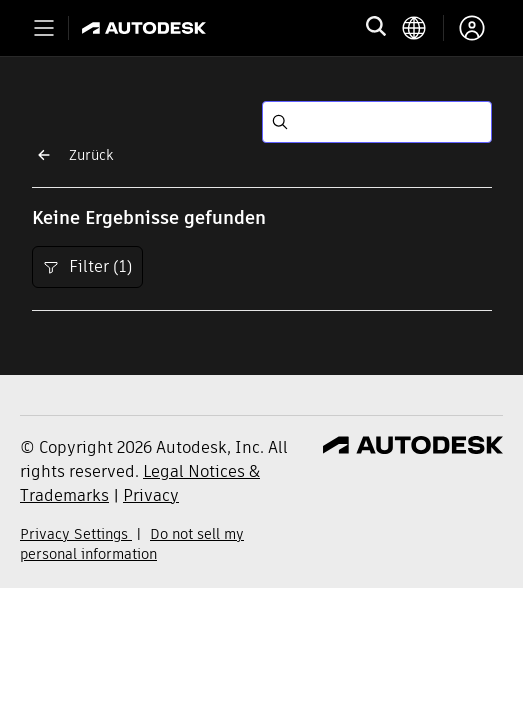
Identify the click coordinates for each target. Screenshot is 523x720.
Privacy (151, 495)
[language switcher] (422, 28)
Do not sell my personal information (132, 544)
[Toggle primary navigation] (44, 28)
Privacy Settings (76, 534)
